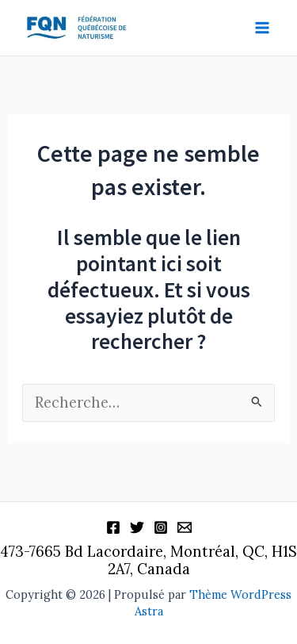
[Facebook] (113, 527)
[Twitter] (137, 527)
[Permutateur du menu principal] (263, 28)
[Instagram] (161, 527)
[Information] (185, 527)
